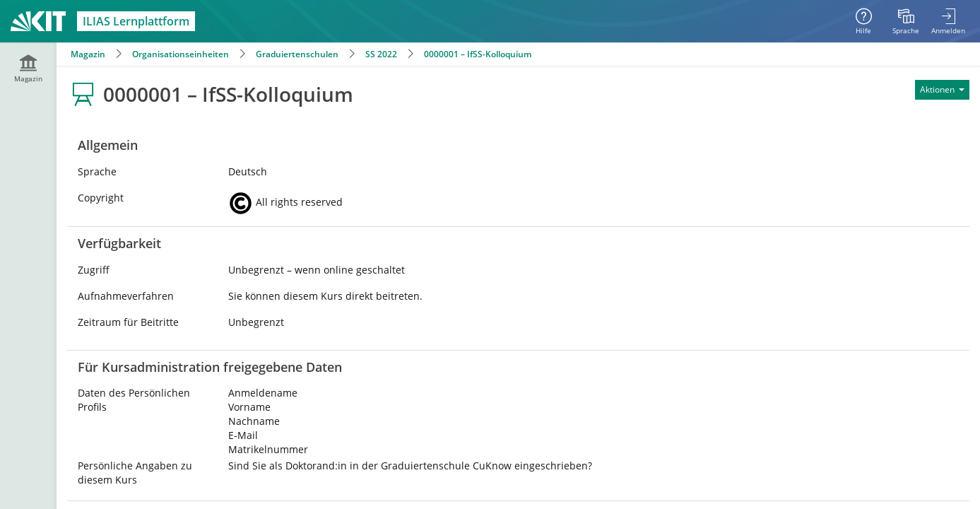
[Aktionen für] (942, 90)
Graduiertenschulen (297, 54)
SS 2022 (381, 54)
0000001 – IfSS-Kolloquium (478, 54)
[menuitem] (906, 21)
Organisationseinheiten (181, 54)
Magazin (88, 54)
